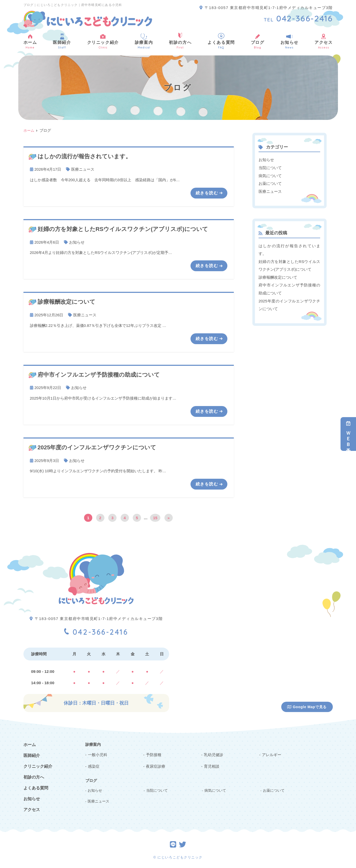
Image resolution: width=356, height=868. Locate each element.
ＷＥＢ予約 (348, 434)
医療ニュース (83, 169)
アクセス (324, 41)
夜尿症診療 (156, 766)
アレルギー (272, 754)
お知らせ (289, 41)
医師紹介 (62, 41)
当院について (270, 167)
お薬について (270, 183)
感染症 (94, 766)
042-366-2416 (96, 630)
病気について (270, 175)
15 (155, 517)
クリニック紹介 (103, 41)
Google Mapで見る (307, 706)
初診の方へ (180, 41)
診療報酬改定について (278, 276)
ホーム (30, 41)
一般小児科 (98, 754)
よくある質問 (221, 41)
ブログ (258, 41)
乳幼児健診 (214, 754)
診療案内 (144, 41)
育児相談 (212, 766)
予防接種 (154, 754)
